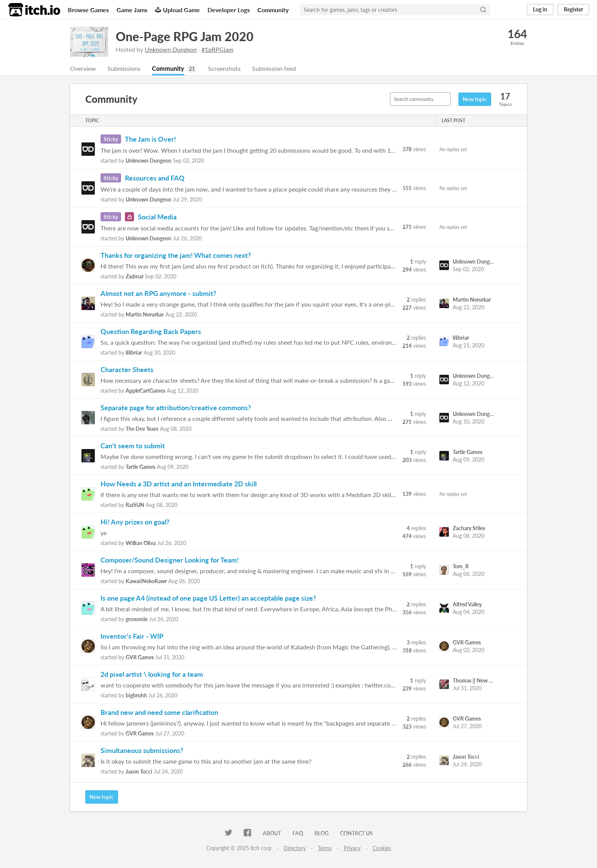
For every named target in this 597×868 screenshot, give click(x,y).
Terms (325, 848)
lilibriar (134, 352)
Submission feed (274, 68)
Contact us (356, 833)
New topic (475, 99)
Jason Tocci (139, 771)
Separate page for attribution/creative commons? (176, 408)
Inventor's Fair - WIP (132, 636)
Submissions (124, 68)
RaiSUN (135, 505)
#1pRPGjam (217, 49)
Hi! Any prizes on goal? (135, 522)
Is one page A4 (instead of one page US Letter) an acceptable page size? (208, 598)
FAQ (298, 833)
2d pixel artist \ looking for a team (152, 674)
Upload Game (177, 10)
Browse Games (88, 10)
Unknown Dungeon (171, 49)
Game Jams (132, 10)
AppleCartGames (145, 391)
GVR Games (140, 657)
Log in (540, 9)
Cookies (382, 848)
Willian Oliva (141, 543)
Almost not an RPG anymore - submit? (158, 293)
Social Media (157, 217)
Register (573, 9)
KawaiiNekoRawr (146, 581)
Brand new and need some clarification (159, 712)
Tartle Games (140, 467)
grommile (137, 619)
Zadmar (135, 276)
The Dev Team (142, 429)
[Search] (483, 10)
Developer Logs (229, 10)
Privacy (352, 848)
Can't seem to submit (133, 446)
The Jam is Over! (150, 139)
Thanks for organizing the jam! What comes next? (176, 255)
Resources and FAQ (155, 178)
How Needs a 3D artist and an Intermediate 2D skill (179, 484)
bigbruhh (136, 695)
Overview (83, 68)
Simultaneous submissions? (142, 750)
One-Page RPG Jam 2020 (185, 36)
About (272, 833)
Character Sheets (127, 369)
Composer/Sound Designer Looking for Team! (170, 560)
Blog (322, 833)
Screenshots (224, 68)
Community (273, 10)
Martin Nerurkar (145, 314)
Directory (295, 848)
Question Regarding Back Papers (151, 331)
